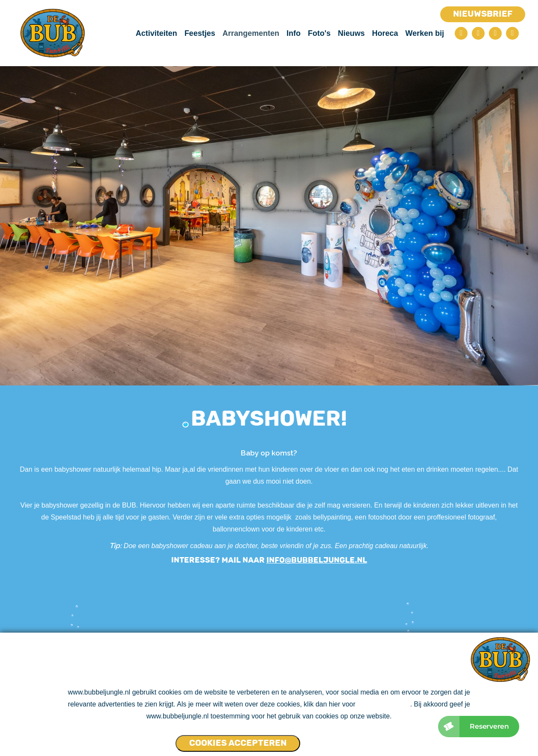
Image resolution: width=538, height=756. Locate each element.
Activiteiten (156, 33)
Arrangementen (251, 33)
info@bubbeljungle (311, 560)
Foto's (319, 33)
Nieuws (351, 33)
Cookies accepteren (238, 743)
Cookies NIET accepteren (333, 739)
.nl (361, 560)
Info (294, 33)
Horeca (385, 33)
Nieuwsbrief (483, 14)
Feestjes (200, 33)
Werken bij (425, 33)
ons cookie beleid (384, 704)
